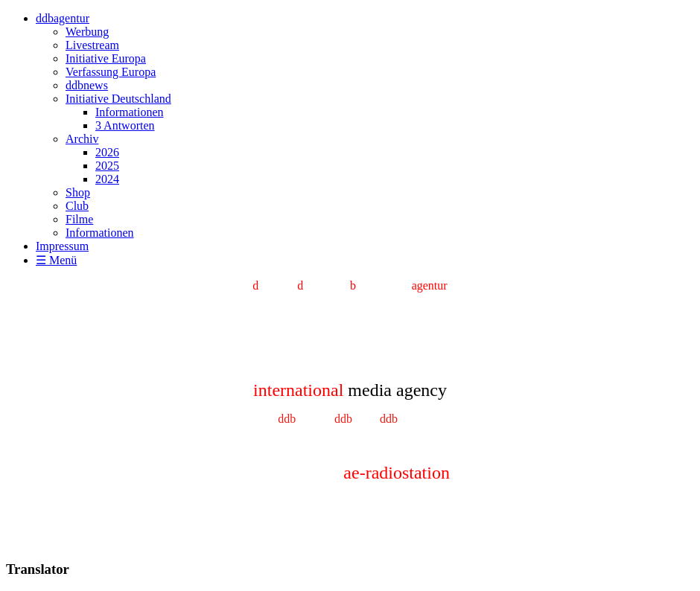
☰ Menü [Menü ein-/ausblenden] (56, 260)
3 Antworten (125, 125)
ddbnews (87, 85)
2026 (107, 152)
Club (77, 206)
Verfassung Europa (111, 72)
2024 (107, 179)
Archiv (82, 139)
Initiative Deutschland (118, 99)
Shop (78, 192)
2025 (107, 166)
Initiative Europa (106, 58)
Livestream (92, 45)
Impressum (62, 246)
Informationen (130, 112)
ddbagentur (63, 18)
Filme (79, 219)
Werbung (87, 32)
